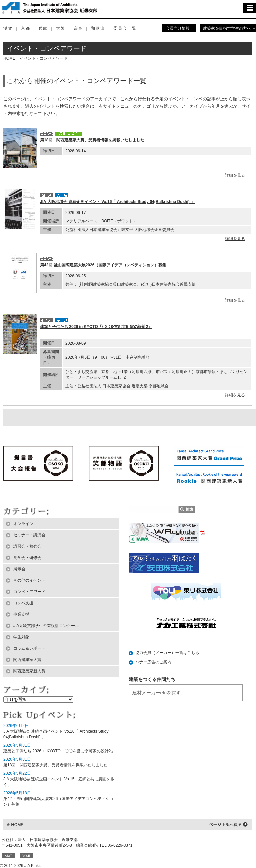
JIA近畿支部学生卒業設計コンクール (46, 626)
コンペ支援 (23, 603)
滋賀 (8, 28)
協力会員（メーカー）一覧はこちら (167, 653)
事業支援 (21, 614)
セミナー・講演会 (29, 535)
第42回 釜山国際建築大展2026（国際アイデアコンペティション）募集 (103, 265)
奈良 (78, 28)
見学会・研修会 (27, 558)
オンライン (23, 524)
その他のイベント (29, 580)
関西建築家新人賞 (29, 671)
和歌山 (98, 28)
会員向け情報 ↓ (179, 28)
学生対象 (21, 637)
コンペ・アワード (29, 592)
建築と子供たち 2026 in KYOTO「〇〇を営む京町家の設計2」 (96, 327)
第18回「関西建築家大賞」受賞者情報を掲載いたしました (92, 140)
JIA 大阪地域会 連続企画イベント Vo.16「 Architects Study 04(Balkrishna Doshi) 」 (117, 202)
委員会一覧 (125, 28)
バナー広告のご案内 (153, 662)
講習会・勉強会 (27, 546)
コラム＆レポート (29, 648)
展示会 (19, 569)
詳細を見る (235, 175)
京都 (26, 28)
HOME (9, 58)
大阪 (61, 28)
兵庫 (43, 28)
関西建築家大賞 (27, 660)
